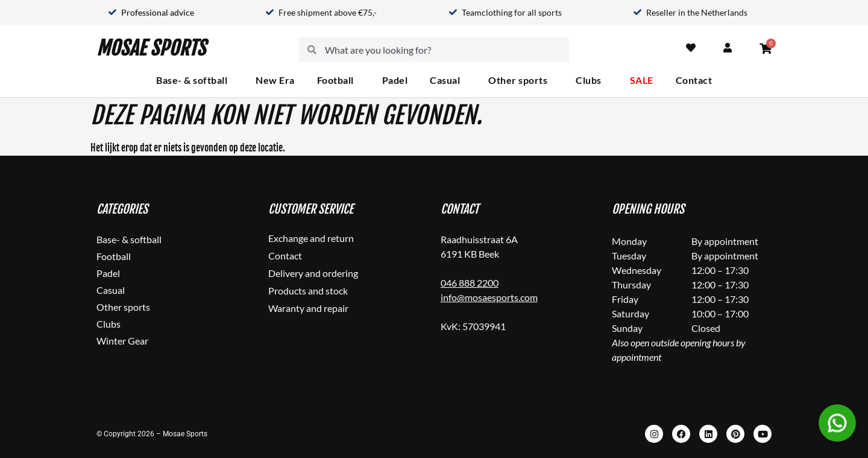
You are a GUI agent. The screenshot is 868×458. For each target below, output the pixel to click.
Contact (694, 80)
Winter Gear (122, 341)
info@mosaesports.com (489, 297)
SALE (642, 80)
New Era (275, 80)
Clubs (592, 80)
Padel (395, 80)
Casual (448, 80)
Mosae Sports (151, 49)
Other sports (521, 80)
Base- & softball (195, 80)
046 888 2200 (470, 283)
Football (338, 80)
